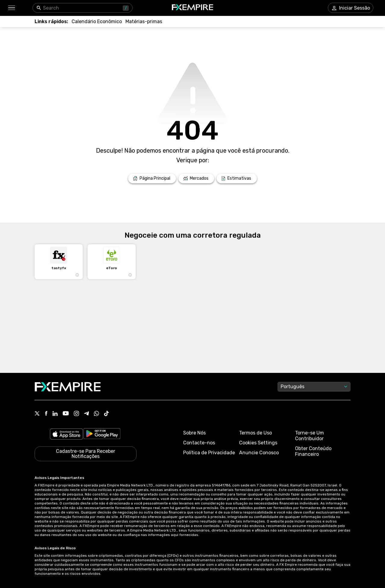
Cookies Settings (258, 443)
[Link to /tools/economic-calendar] (97, 21)
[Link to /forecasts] (237, 178)
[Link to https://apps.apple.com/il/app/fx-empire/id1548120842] (66, 435)
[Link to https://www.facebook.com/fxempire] (46, 414)
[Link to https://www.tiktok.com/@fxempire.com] (106, 414)
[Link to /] (152, 178)
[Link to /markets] (196, 178)
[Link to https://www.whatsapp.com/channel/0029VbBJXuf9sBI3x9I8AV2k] (97, 414)
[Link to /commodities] (144, 21)
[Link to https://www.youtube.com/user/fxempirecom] (66, 414)
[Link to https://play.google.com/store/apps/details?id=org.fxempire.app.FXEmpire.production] (102, 435)
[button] (11, 8)
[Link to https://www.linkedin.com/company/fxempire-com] (55, 414)
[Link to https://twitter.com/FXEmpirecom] (37, 414)
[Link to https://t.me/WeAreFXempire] (86, 414)
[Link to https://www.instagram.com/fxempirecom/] (76, 414)
